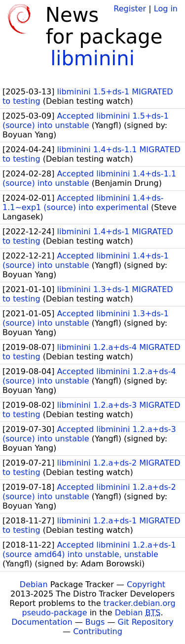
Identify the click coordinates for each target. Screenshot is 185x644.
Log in (166, 9)
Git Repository (146, 622)
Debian (34, 584)
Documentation (42, 622)
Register (130, 9)
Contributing (98, 631)
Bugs (95, 622)
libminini (92, 58)
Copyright (146, 584)
